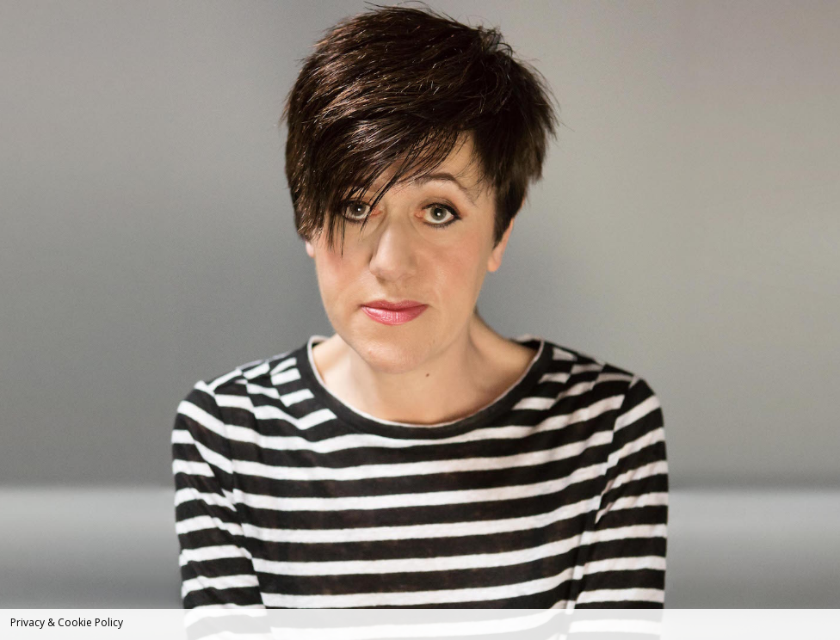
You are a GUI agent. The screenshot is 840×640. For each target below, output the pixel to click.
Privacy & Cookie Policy (67, 622)
